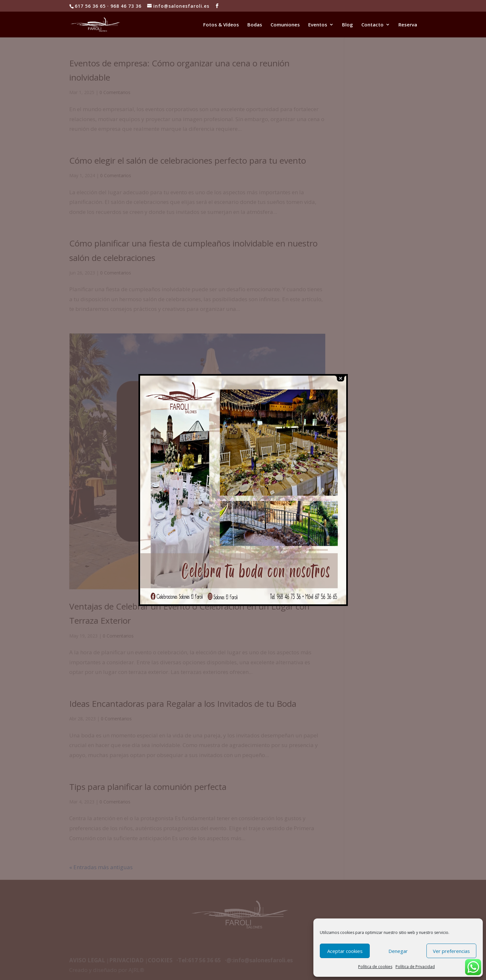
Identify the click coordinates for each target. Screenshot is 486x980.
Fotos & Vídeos (221, 25)
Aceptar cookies (345, 951)
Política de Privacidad (415, 967)
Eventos (318, 25)
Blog (348, 25)
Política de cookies (375, 967)
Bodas (255, 25)
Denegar (398, 951)
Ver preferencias (451, 951)
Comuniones (285, 25)
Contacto (372, 25)
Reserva (408, 25)
